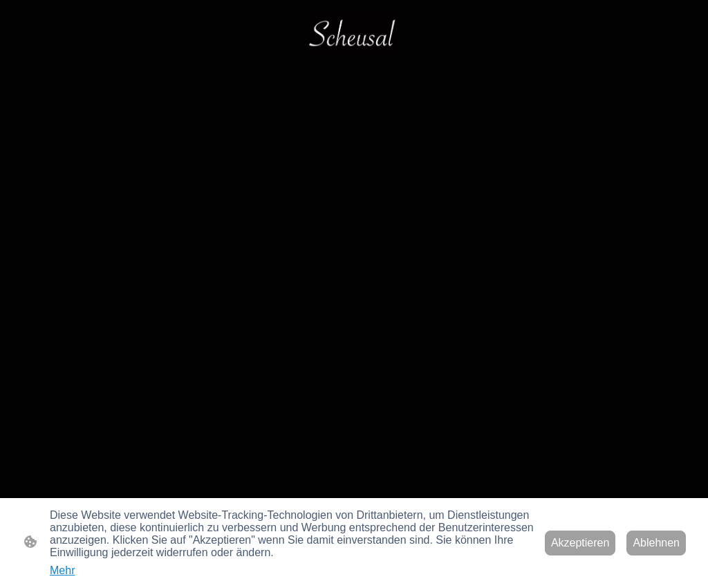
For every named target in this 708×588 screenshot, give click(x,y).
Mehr (62, 570)
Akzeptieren (580, 543)
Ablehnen (656, 543)
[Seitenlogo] (354, 33)
